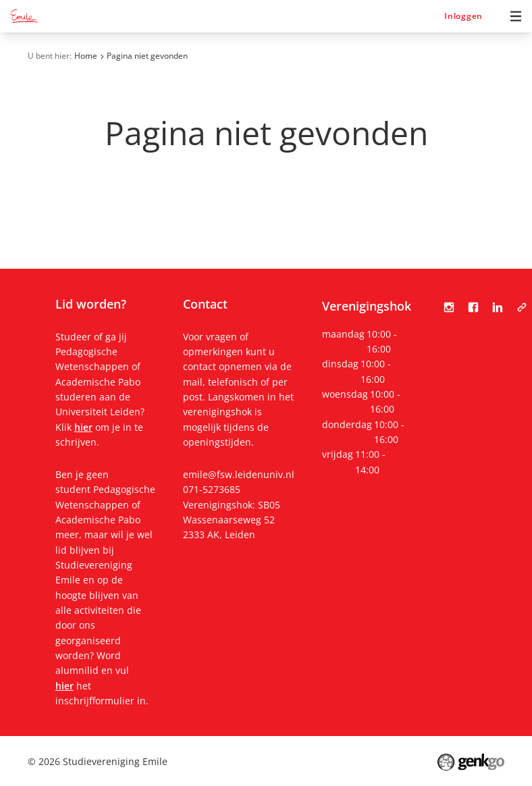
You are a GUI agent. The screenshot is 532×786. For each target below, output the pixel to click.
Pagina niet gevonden (147, 56)
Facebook (473, 307)
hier (83, 427)
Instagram (449, 307)
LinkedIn (498, 307)
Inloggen (463, 16)
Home (86, 56)
